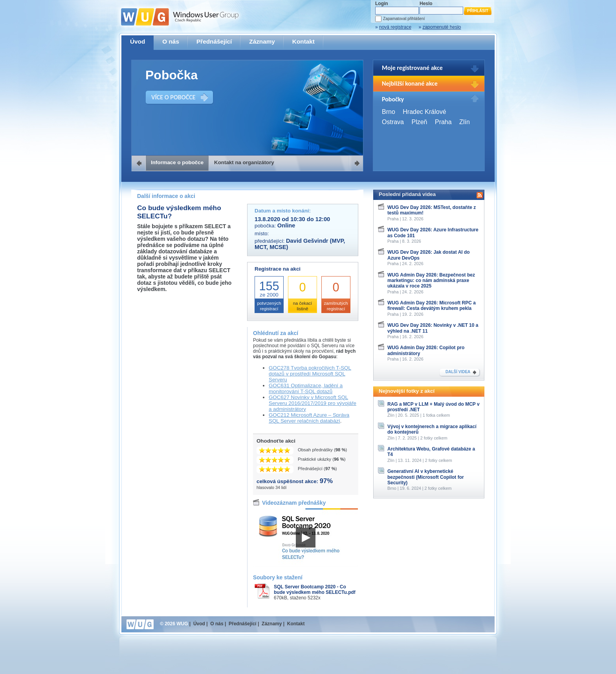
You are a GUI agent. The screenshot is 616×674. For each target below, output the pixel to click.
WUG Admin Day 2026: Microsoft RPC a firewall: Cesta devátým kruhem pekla (432, 306)
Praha (443, 122)
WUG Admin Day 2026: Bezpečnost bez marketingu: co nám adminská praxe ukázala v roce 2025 (431, 281)
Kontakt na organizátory (244, 162)
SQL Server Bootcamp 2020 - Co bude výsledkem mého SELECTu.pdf (315, 590)
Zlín (465, 122)
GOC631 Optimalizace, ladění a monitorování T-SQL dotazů (306, 388)
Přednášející (214, 41)
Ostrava (393, 122)
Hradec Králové (424, 112)
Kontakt (303, 41)
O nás (171, 41)
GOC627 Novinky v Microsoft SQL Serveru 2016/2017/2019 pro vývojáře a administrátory (313, 403)
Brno (389, 112)
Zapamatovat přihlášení (404, 19)
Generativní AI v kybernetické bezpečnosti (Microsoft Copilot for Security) (426, 477)
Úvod (137, 41)
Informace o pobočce (177, 162)
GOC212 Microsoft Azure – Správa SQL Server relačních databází (309, 418)
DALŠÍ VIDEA (458, 372)
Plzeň (419, 122)
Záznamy (262, 41)
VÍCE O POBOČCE (173, 97)
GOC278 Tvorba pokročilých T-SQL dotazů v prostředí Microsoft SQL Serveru (310, 374)
